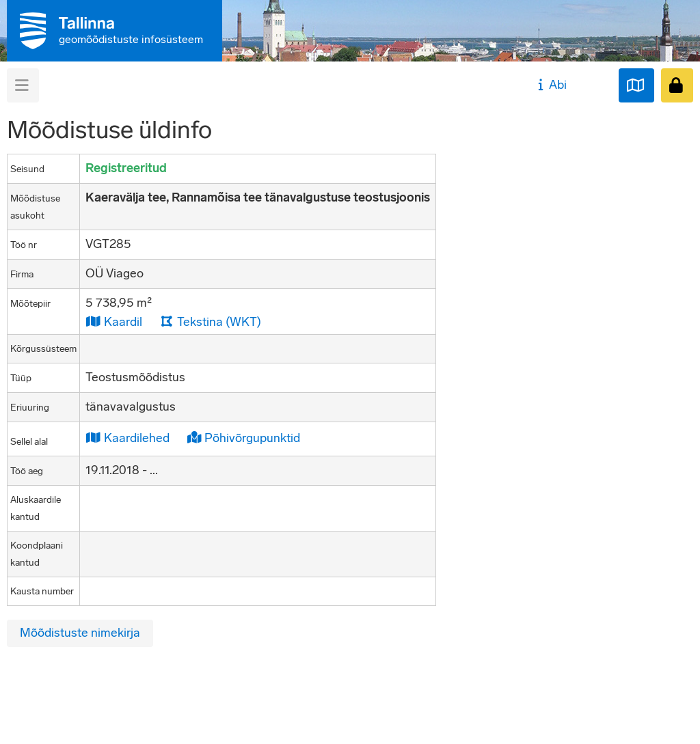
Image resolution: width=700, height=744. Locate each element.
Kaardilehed (127, 438)
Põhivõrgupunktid (244, 438)
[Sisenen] (677, 85)
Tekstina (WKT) (211, 321)
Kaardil (114, 321)
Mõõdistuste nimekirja (80, 633)
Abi (551, 85)
